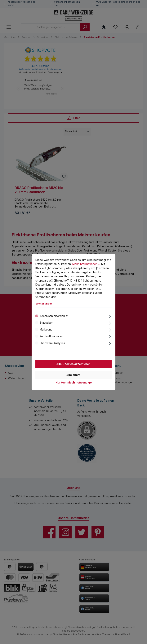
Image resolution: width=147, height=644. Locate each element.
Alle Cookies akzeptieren (73, 364)
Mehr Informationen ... (86, 264)
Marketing (46, 329)
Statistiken (46, 323)
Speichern (73, 375)
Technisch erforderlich (54, 316)
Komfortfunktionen (52, 336)
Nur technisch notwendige (74, 382)
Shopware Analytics (52, 343)
